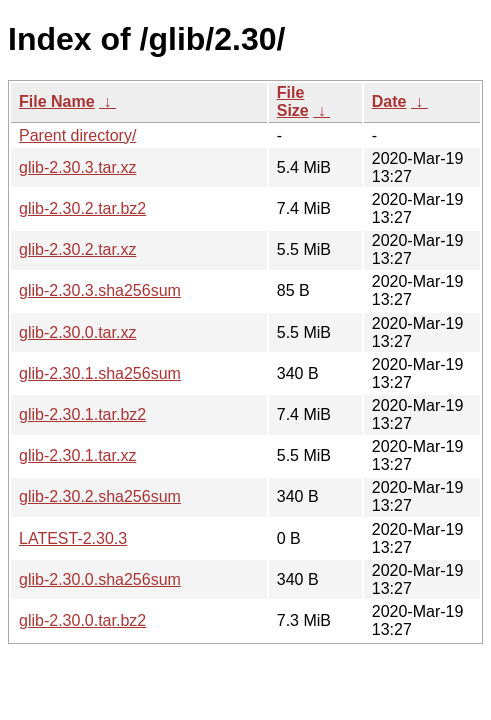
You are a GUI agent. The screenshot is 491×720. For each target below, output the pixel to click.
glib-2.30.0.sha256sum (100, 579)
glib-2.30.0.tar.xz (77, 332)
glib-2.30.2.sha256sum (100, 496)
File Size (293, 101)
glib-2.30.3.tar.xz (77, 167)
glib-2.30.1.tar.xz (77, 455)
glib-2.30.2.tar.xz (77, 249)
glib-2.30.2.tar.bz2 (82, 208)
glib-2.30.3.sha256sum (100, 290)
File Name (57, 101)
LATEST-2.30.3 (73, 538)
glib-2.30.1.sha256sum (100, 373)
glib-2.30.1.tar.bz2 (82, 414)
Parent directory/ (77, 135)
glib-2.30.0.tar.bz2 (82, 620)
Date (389, 101)
